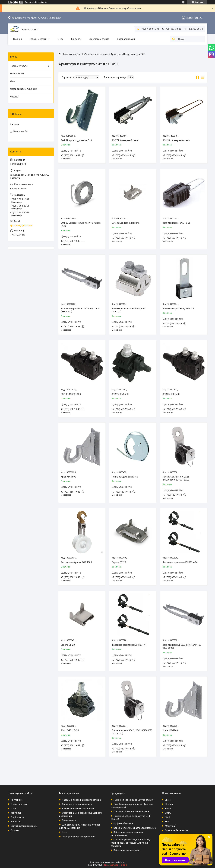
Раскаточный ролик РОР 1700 (76, 562)
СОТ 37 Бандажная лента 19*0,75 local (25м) (81, 224)
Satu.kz (122, 862)
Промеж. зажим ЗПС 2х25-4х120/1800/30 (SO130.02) (176, 478)
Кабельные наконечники (126, 850)
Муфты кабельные (123, 823)
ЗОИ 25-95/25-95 (120, 394)
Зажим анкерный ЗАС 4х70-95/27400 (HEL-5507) (80, 310)
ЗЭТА (168, 813)
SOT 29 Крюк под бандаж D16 (76, 140)
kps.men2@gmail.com (21, 226)
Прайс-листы (17, 74)
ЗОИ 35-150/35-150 (71, 394)
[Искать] (174, 39)
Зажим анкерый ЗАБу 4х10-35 (178, 309)
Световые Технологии (177, 830)
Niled (167, 817)
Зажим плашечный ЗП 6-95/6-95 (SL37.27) (128, 310)
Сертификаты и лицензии (24, 89)
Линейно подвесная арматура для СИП (134, 800)
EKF (167, 822)
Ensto (168, 800)
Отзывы (14, 97)
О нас (60, 39)
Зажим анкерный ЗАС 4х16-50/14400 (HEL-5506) (182, 646)
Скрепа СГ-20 (68, 645)
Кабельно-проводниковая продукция (82, 800)
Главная (17, 39)
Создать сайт (31, 2)
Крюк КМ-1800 (68, 477)
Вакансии (16, 822)
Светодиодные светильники (77, 804)
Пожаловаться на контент (115, 865)
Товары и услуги (38, 39)
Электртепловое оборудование (79, 837)
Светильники (69, 820)
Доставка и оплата (99, 39)
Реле (65, 832)
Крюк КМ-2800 (170, 730)
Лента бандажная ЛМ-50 (125, 477)
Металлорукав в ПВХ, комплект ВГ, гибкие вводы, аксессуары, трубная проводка (130, 843)
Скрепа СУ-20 (119, 562)
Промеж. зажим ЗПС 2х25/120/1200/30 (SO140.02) (132, 732)
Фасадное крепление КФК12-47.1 (129, 645)
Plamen (169, 804)
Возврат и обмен (126, 39)
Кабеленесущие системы (95, 54)
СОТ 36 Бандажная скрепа (126, 223)
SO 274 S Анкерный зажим (125, 140)
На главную (17, 800)
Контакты (76, 39)
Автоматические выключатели (78, 809)
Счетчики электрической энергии (131, 812)
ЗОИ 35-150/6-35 (171, 394)
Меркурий (170, 826)
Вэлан (168, 809)
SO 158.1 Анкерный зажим (176, 140)
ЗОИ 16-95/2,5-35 (70, 730)
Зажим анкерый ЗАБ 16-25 (176, 223)
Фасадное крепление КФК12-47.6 (180, 562)
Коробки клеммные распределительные (135, 828)
